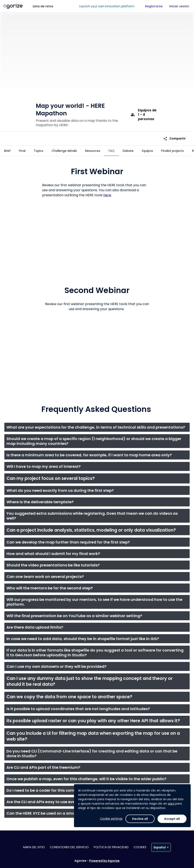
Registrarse (154, 6)
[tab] (7, 151)
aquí (171, 804)
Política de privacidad (111, 847)
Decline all (140, 819)
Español (161, 847)
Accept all (172, 819)
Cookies (140, 847)
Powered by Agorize (104, 861)
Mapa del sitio (34, 847)
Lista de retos (43, 6)
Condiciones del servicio (69, 847)
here (107, 193)
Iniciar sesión (179, 6)
